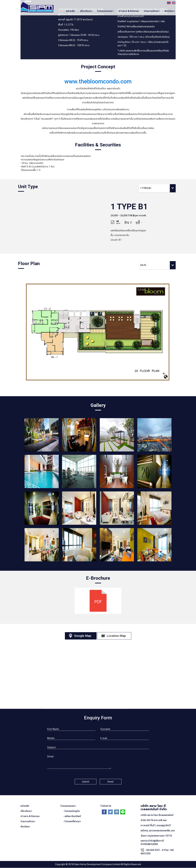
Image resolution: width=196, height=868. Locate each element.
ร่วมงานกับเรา (152, 11)
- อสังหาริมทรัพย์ (72, 813)
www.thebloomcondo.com (98, 82)
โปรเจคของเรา (105, 11)
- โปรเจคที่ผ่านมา (72, 818)
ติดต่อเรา (170, 11)
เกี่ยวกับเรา (86, 11)
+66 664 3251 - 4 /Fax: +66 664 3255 (157, 849)
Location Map (117, 633)
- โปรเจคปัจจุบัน (71, 808)
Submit (86, 779)
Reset (111, 779)
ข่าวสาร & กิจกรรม (129, 11)
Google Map (82, 633)
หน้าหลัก (70, 11)
